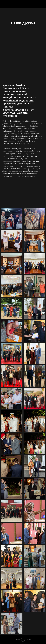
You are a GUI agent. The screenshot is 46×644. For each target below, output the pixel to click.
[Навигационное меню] (42, 4)
